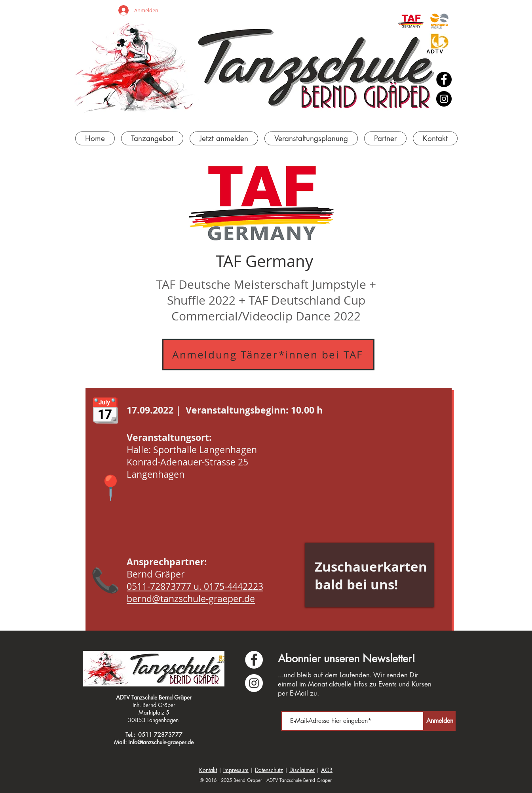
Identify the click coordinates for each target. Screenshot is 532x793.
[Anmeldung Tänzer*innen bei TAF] (268, 355)
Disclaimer (302, 770)
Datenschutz (269, 770)
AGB (327, 770)
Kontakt (208, 770)
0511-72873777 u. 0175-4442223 (195, 586)
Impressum (236, 770)
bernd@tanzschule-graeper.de (191, 599)
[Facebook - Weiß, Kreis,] (254, 660)
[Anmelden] (440, 721)
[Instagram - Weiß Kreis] (254, 683)
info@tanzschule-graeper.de (161, 742)
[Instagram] (444, 99)
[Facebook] (444, 79)
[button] (311, 138)
